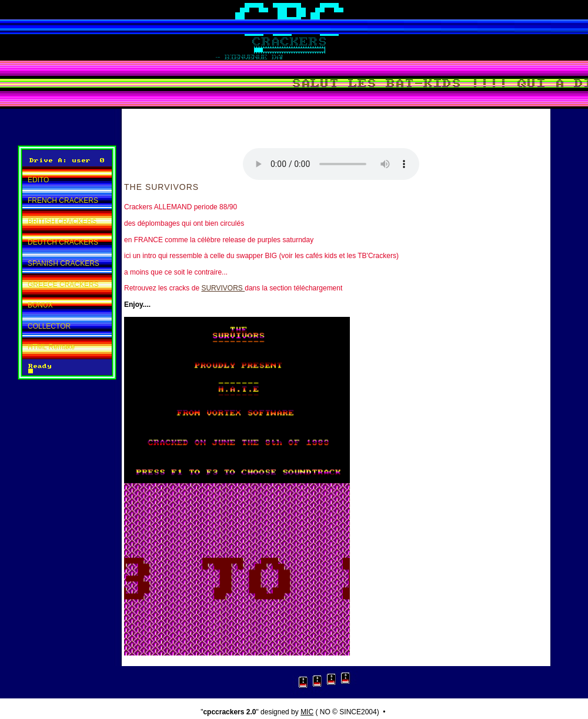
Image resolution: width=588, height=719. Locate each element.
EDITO (38, 180)
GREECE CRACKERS (63, 285)
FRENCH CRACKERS (63, 200)
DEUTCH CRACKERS (63, 242)
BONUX (40, 305)
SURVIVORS (223, 288)
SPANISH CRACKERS (64, 263)
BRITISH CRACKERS (62, 222)
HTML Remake (51, 347)
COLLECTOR (49, 326)
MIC (307, 712)
